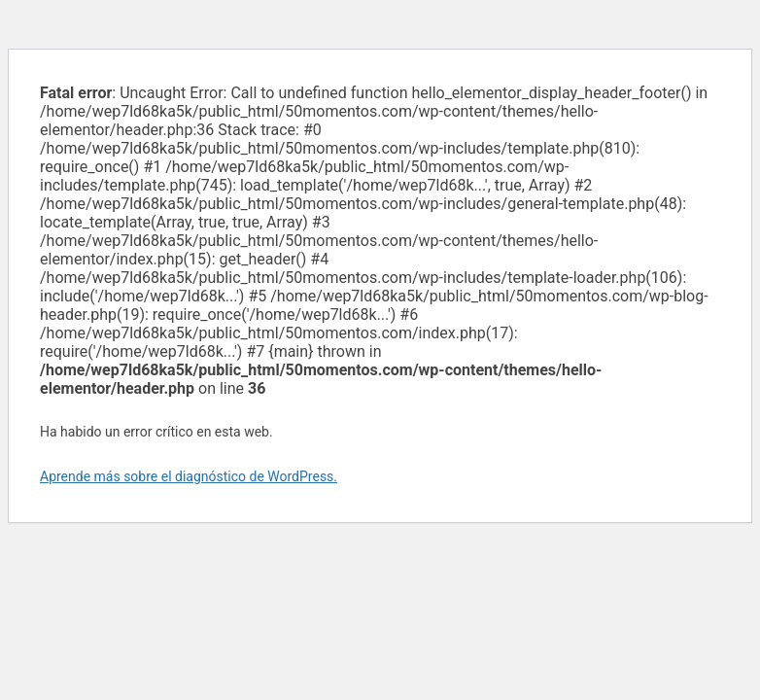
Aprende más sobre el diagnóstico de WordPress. (189, 476)
